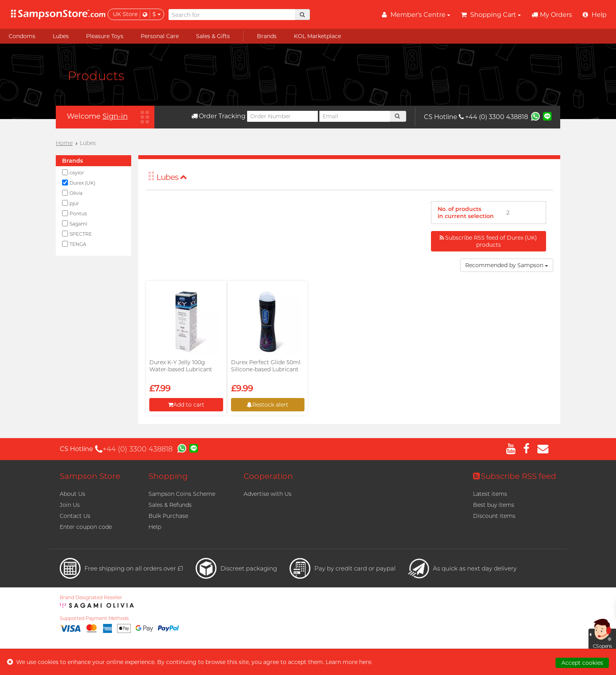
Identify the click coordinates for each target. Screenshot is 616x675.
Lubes (172, 177)
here (365, 662)
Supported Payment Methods (94, 618)
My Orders (552, 15)
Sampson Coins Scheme (182, 494)
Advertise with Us (268, 494)
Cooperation (268, 476)
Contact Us (75, 516)
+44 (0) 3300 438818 (493, 117)
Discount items (494, 516)
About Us (72, 494)
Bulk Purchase (168, 516)
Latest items (490, 494)
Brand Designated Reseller (91, 598)
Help (155, 527)
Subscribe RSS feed (515, 476)
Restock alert (268, 405)
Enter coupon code (86, 527)
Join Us (70, 505)
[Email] (355, 116)
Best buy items (494, 505)
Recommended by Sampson (507, 265)
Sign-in (115, 116)
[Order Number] (282, 116)
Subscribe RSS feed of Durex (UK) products (488, 241)
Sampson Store (90, 476)
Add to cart (186, 405)
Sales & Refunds (170, 505)
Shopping (168, 476)
